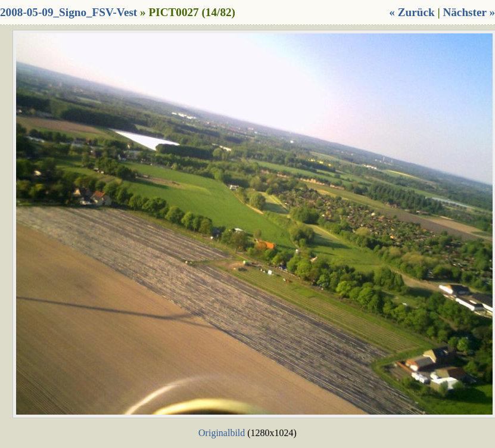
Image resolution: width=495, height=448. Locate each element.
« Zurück (412, 12)
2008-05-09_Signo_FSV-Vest (69, 12)
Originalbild (222, 433)
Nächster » (469, 12)
